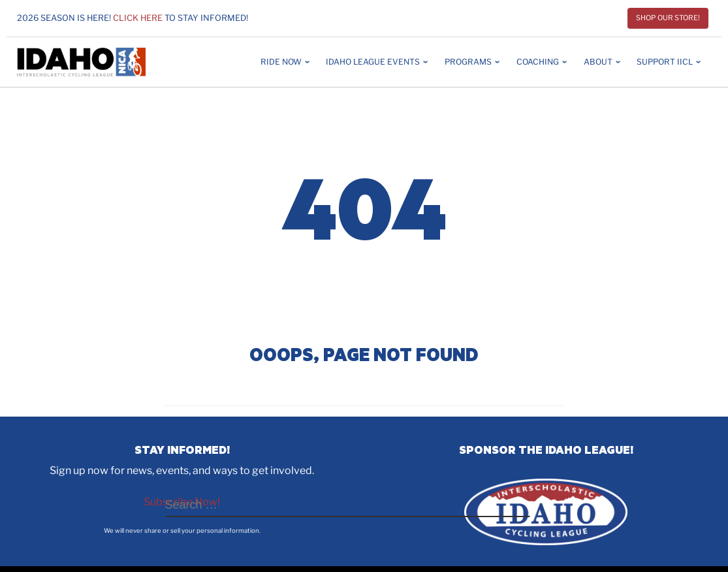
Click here (138, 18)
